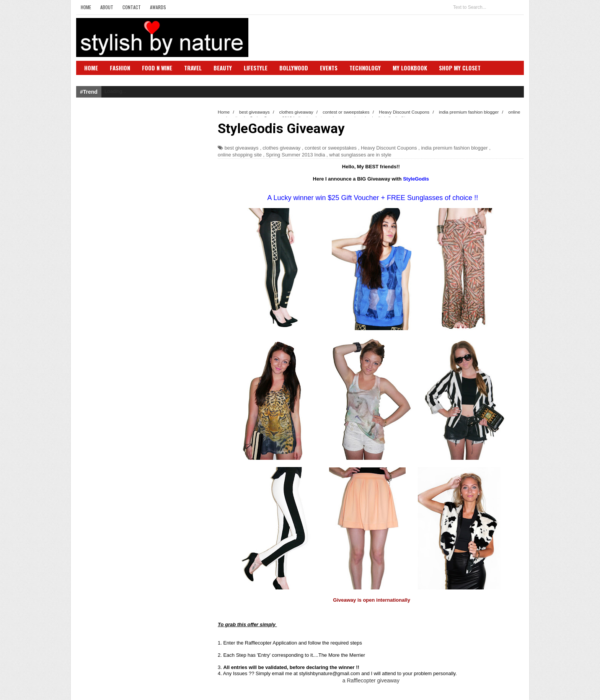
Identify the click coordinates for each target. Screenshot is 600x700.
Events (329, 68)
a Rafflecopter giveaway (371, 680)
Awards (158, 7)
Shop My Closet (460, 68)
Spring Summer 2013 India (296, 155)
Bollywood (294, 68)
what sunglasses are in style (360, 155)
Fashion (120, 68)
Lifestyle (256, 68)
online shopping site (240, 155)
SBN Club (96, 79)
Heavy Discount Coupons (389, 148)
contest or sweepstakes (331, 148)
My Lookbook (410, 68)
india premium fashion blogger (454, 148)
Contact (132, 7)
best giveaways (242, 148)
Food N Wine (157, 68)
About (107, 7)
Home (86, 7)
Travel (193, 68)
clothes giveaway (281, 148)
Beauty (223, 68)
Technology (365, 68)
